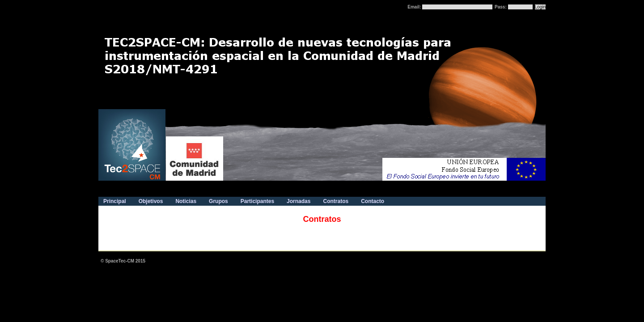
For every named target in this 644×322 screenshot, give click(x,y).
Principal (115, 201)
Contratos (336, 201)
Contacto (373, 201)
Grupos (218, 201)
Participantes (257, 201)
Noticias (186, 201)
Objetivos (151, 201)
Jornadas (299, 201)
